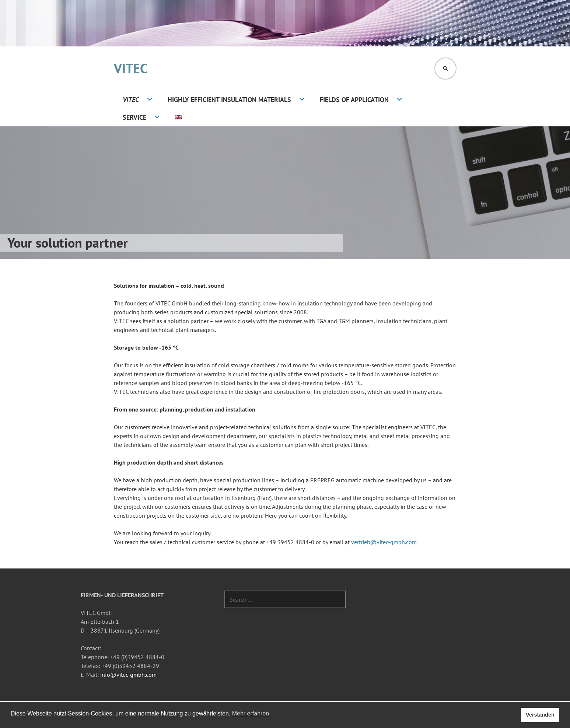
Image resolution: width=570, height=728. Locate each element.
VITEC (131, 68)
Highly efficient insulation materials (229, 100)
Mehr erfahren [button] (251, 713)
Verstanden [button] (540, 715)
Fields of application (354, 100)
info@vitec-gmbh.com (128, 675)
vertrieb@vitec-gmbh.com (384, 542)
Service (134, 117)
